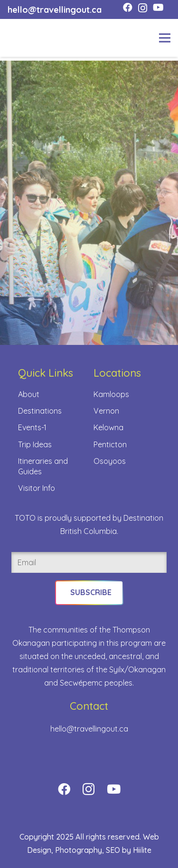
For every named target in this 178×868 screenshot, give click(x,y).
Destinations (40, 411)
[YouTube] (158, 8)
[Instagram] (143, 8)
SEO (113, 850)
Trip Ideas (35, 444)
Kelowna (108, 427)
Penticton (110, 444)
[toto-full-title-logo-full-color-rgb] (23, 38)
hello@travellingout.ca (89, 729)
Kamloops (111, 394)
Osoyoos (110, 461)
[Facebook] (128, 8)
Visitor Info (37, 488)
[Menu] (165, 38)
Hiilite (142, 850)
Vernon (106, 411)
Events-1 (32, 427)
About (29, 394)
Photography (79, 850)
